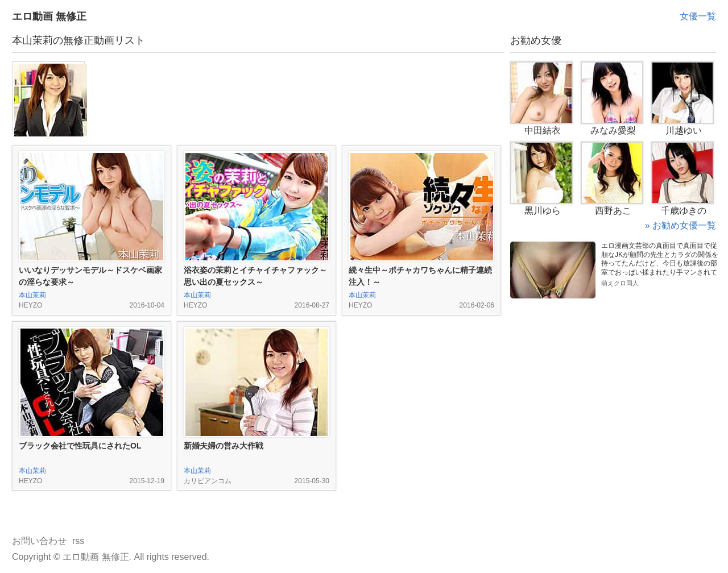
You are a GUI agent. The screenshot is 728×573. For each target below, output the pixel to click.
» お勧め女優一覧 (681, 225)
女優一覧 (698, 16)
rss (78, 541)
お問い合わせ (39, 541)
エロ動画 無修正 (49, 16)
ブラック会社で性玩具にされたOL (80, 446)
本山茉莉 (32, 295)
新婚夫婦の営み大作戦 (224, 446)
